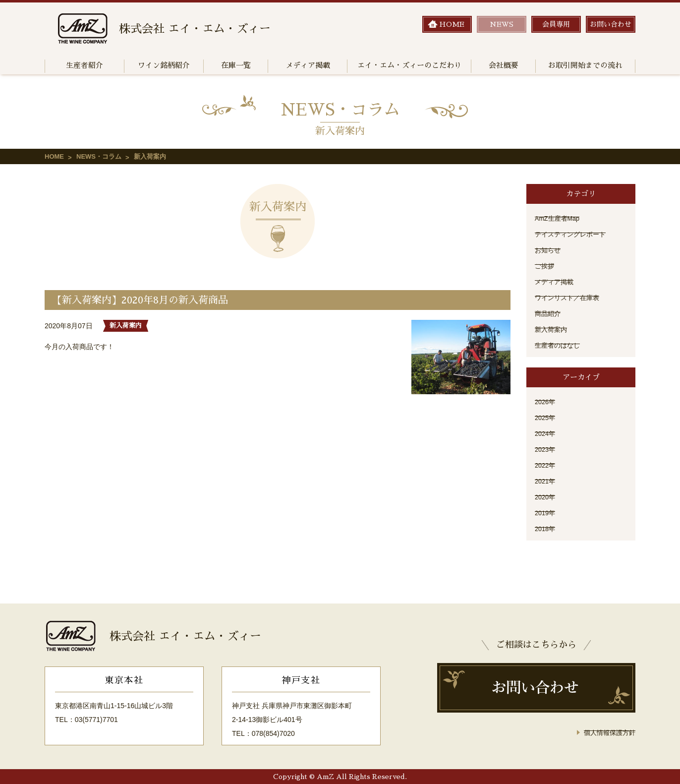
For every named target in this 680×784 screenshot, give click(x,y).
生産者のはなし (559, 345)
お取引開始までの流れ (585, 65)
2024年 (546, 433)
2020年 (546, 497)
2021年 (546, 481)
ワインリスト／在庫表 (569, 298)
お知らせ (549, 250)
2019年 (546, 513)
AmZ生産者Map (559, 218)
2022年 (546, 465)
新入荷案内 (552, 329)
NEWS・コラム (99, 156)
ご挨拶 (545, 266)
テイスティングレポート (573, 234)
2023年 (546, 449)
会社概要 (504, 65)
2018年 (546, 529)
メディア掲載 (308, 65)
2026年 (546, 402)
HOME (54, 156)
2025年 (546, 418)
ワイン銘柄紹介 (164, 65)
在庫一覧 (236, 65)
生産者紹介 (85, 65)
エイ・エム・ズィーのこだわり (409, 65)
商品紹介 (549, 313)
